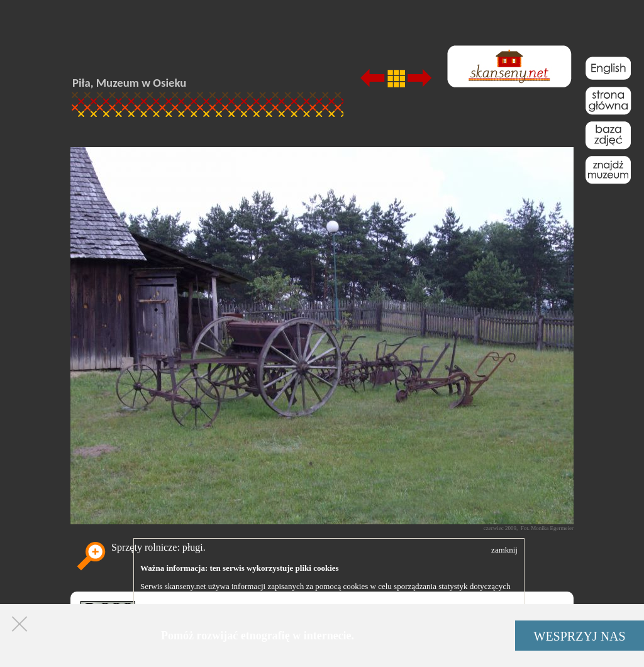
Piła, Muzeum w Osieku (129, 83)
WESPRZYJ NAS (580, 636)
